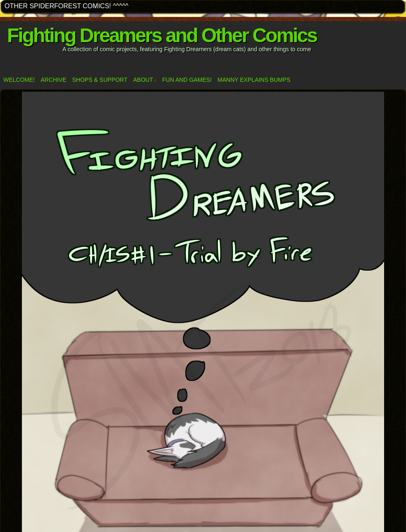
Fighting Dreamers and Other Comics (162, 35)
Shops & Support (100, 80)
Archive (53, 80)
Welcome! (19, 80)
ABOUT (145, 80)
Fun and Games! (187, 80)
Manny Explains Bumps (254, 80)
